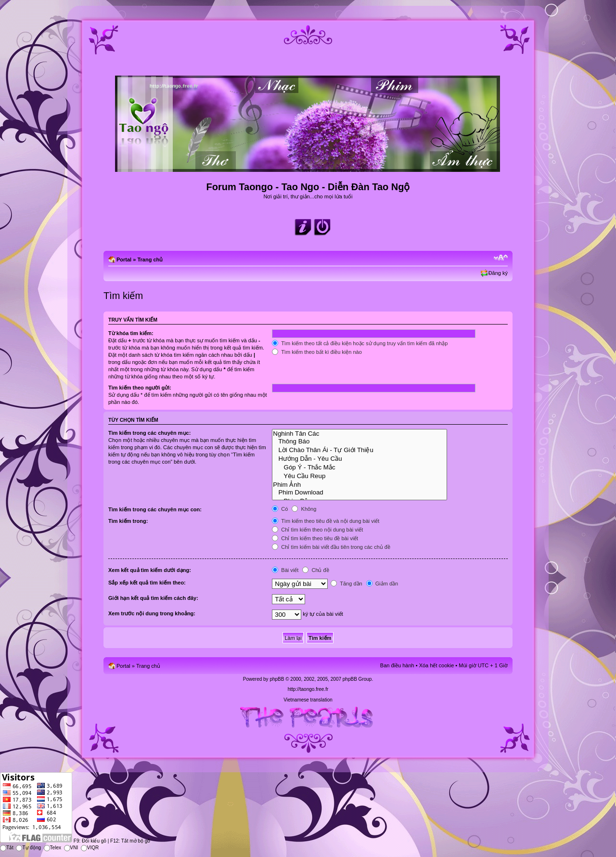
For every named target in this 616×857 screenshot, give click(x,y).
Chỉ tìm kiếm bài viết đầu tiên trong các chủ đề (331, 547)
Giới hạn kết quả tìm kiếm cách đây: (153, 598)
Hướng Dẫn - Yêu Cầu (359, 458)
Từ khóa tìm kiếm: (131, 333)
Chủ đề (315, 570)
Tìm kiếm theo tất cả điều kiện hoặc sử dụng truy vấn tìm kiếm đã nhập (360, 343)
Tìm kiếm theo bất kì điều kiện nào (317, 352)
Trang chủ (150, 260)
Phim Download (359, 493)
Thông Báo (359, 441)
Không (304, 509)
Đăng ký (498, 273)
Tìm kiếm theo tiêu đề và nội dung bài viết (326, 521)
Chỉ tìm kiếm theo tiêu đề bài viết (315, 538)
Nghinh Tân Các (359, 434)
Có (280, 509)
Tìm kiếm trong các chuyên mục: (149, 433)
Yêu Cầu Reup (359, 476)
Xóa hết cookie (437, 665)
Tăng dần (346, 584)
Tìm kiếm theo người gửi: (140, 388)
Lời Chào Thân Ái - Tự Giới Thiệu (359, 450)
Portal (124, 260)
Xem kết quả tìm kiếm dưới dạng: (150, 570)
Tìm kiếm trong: (128, 521)
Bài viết (285, 570)
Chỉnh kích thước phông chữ (501, 258)
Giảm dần (382, 584)
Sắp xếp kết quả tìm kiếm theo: (147, 583)
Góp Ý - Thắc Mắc (359, 467)
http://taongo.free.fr (308, 689)
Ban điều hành (397, 665)
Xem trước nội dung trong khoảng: (152, 613)
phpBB (277, 679)
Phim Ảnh (359, 484)
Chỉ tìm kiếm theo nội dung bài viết (317, 530)
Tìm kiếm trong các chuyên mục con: (155, 509)
